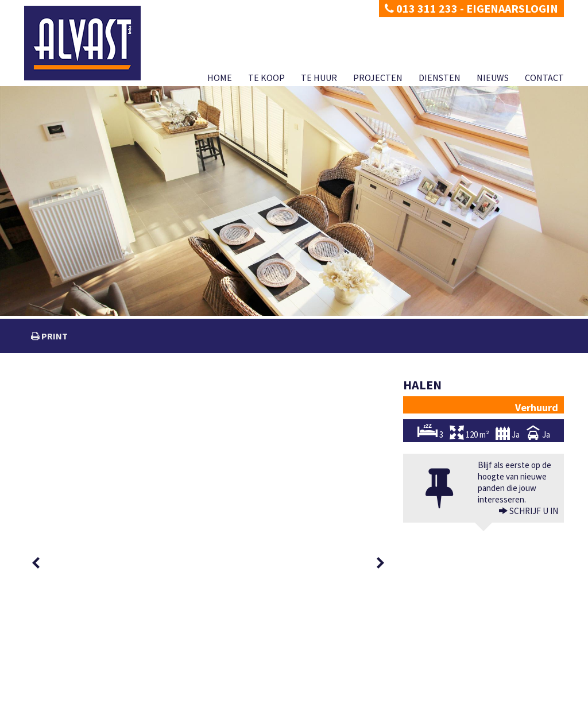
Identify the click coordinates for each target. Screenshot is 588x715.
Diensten (440, 78)
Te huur (319, 78)
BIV (419, 670)
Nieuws (493, 78)
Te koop (266, 78)
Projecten (378, 78)
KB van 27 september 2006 (398, 693)
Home (220, 78)
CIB (484, 693)
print (54, 336)
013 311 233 (421, 8)
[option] (65, 402)
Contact (544, 78)
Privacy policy (44, 706)
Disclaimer (86, 706)
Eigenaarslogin (512, 8)
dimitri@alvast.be (67, 670)
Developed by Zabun (137, 706)
